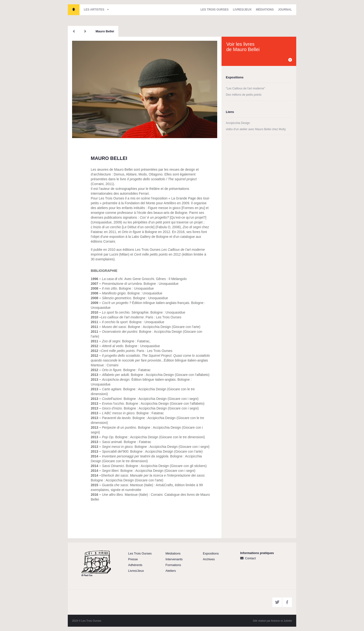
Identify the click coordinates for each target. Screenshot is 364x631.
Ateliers (171, 571)
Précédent (74, 31)
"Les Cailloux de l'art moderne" (245, 88)
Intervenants (174, 559)
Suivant (85, 31)
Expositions (211, 553)
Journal (285, 10)
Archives (209, 559)
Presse (133, 559)
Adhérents (135, 565)
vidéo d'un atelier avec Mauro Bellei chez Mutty (256, 129)
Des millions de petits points (244, 95)
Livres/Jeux (242, 10)
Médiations (265, 10)
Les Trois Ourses (74, 10)
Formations (173, 565)
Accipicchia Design (238, 123)
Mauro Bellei (105, 31)
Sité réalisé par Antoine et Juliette (272, 621)
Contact (250, 558)
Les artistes (94, 10)
